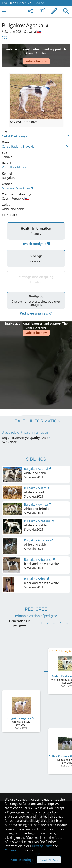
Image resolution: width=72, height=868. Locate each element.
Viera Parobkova (14, 156)
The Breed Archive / (18, 3)
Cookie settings (22, 860)
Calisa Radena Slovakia (18, 135)
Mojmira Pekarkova (18, 177)
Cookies (10, 850)
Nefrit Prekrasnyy (14, 125)
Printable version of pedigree (36, 586)
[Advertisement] (36, 50)
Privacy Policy (42, 846)
